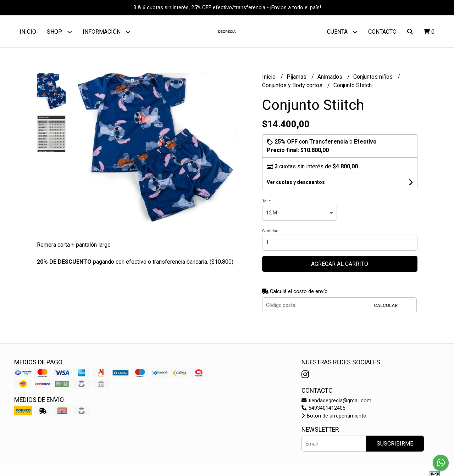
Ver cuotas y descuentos (296, 182)
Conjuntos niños (374, 77)
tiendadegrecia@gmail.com (336, 401)
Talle (267, 201)
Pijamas (297, 77)
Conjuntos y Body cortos (293, 85)
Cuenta (342, 32)
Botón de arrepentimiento (334, 416)
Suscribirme (395, 444)
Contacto (382, 32)
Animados (331, 77)
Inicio (28, 32)
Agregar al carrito (340, 264)
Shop (59, 32)
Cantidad (270, 231)
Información (107, 32)
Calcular (386, 305)
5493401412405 (323, 408)
